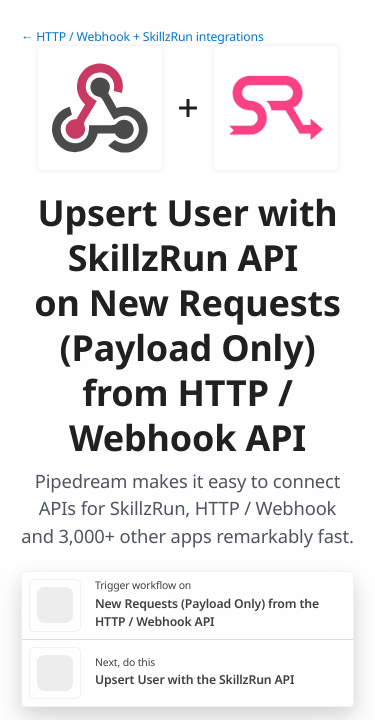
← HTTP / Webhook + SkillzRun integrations (142, 36)
